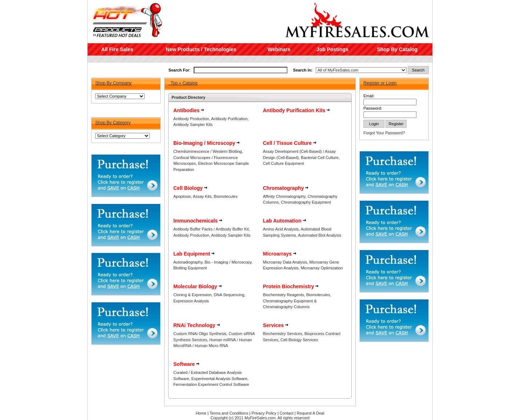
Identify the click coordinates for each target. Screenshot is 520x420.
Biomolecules (225, 196)
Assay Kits (202, 196)
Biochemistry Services (283, 334)
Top (174, 83)
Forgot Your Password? (384, 133)
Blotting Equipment (190, 268)
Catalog (190, 83)
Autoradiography (188, 262)
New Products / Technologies (201, 49)
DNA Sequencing (229, 295)
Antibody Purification (229, 119)
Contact (287, 413)
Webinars (279, 49)
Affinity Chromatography (284, 196)
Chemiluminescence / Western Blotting (208, 151)
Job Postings (332, 49)
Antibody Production (191, 119)
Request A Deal (311, 413)
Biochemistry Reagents (284, 295)
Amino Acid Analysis (281, 229)
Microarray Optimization (322, 268)
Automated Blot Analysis (320, 235)
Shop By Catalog (397, 49)
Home (201, 413)
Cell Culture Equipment (284, 163)
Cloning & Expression (192, 295)
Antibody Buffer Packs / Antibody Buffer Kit (211, 229)
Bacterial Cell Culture (320, 158)
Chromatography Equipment (306, 202)
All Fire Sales (117, 49)
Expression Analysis (191, 301)
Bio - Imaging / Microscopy (228, 262)
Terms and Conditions (229, 413)
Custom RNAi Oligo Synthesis (200, 334)
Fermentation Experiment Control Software (211, 384)
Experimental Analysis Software (219, 379)
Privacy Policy (264, 413)
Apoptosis (182, 196)
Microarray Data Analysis (285, 262)
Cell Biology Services (299, 340)
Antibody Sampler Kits (193, 125)
